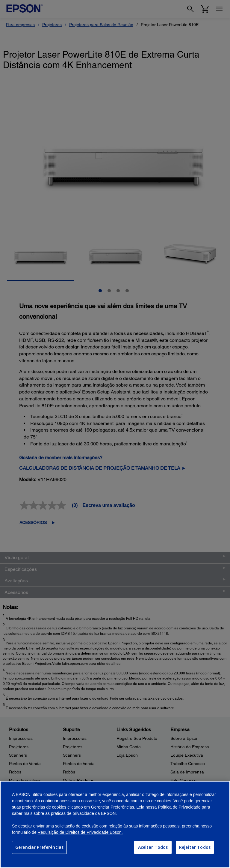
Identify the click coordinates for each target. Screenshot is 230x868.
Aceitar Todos (153, 847)
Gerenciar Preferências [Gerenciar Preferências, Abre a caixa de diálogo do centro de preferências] (39, 847)
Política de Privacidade (179, 807)
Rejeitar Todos (195, 847)
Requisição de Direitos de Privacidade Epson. (80, 832)
